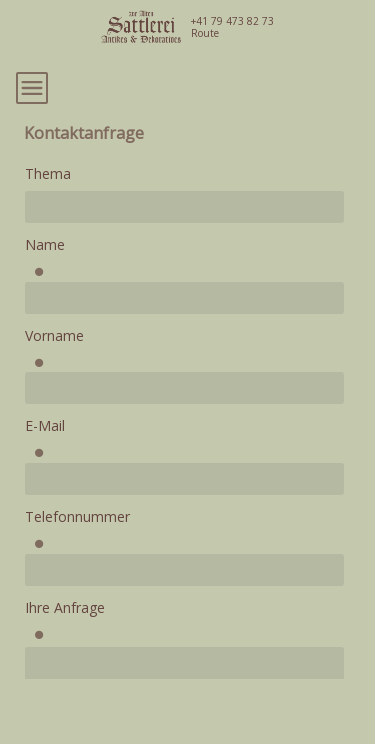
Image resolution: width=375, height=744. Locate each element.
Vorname (54, 335)
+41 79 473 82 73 (232, 21)
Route (205, 33)
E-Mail (45, 425)
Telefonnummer (77, 516)
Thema (48, 173)
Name (45, 244)
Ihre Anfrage (65, 607)
